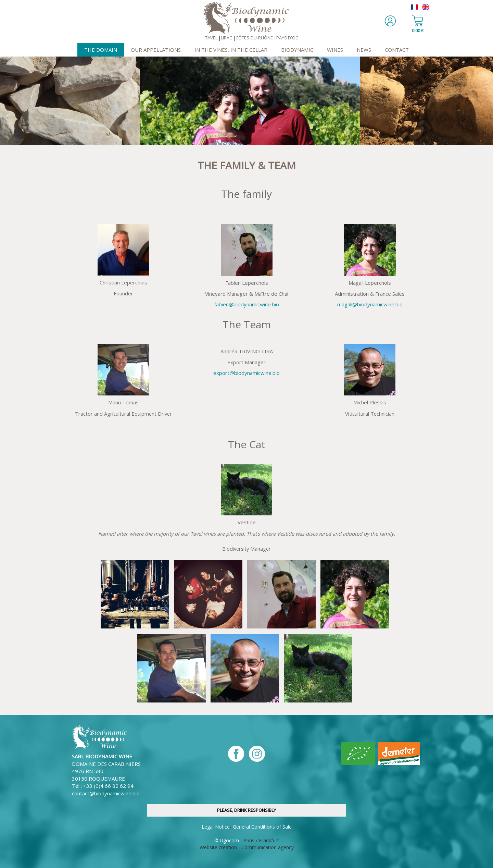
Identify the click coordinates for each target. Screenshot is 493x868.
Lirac (226, 38)
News (364, 50)
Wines (335, 50)
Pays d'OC (287, 38)
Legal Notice (216, 827)
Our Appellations (156, 50)
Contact (397, 50)
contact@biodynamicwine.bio (106, 793)
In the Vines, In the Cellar (231, 50)
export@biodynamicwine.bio (246, 373)
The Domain (101, 50)
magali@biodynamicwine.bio (370, 304)
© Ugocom (227, 840)
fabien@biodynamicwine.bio (247, 304)
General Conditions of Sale (262, 827)
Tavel (211, 38)
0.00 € (418, 30)
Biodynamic (297, 50)
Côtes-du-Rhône (254, 38)
